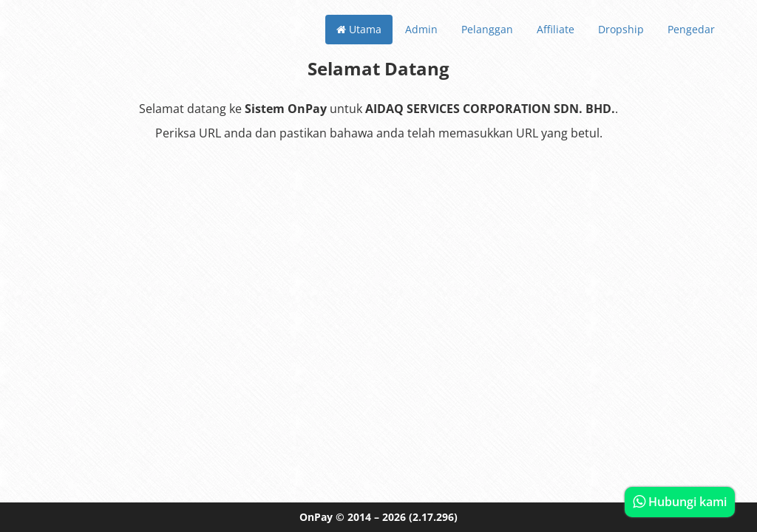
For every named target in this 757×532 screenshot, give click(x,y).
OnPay (316, 517)
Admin (421, 29)
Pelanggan (487, 29)
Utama (359, 29)
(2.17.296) (433, 517)
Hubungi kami (680, 502)
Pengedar (691, 29)
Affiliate (556, 29)
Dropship (621, 29)
